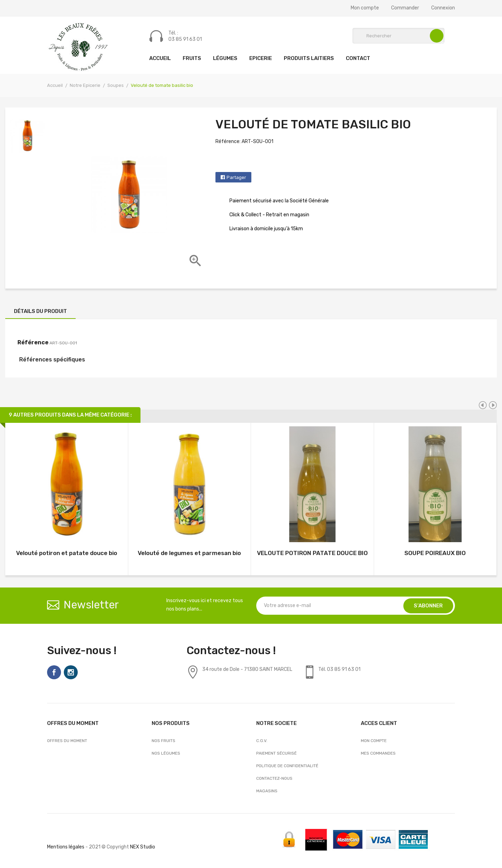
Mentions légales (66, 847)
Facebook (54, 672)
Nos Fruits (163, 741)
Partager (236, 177)
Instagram (71, 672)
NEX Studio (143, 847)
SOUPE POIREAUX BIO (435, 553)
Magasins (267, 791)
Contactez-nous (274, 778)
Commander (405, 8)
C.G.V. (262, 741)
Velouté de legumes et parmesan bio (189, 553)
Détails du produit (40, 311)
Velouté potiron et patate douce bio (67, 553)
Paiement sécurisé (276, 753)
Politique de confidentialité (287, 766)
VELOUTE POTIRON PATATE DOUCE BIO (312, 553)
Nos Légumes (166, 753)
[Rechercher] (398, 36)
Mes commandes (378, 753)
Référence (33, 342)
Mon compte (365, 8)
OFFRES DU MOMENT (67, 741)
